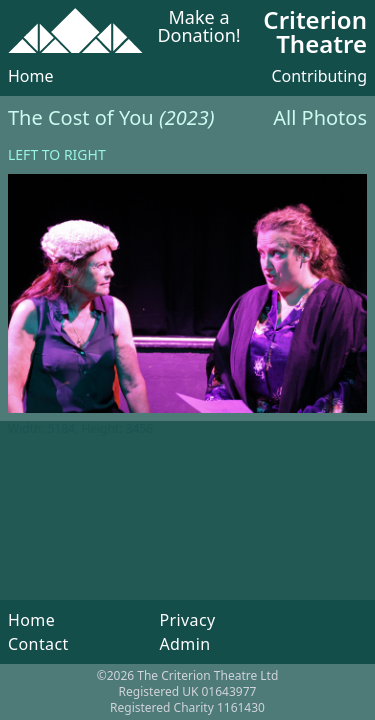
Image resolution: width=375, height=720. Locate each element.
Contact (38, 644)
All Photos (320, 117)
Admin (184, 644)
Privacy (187, 620)
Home (31, 76)
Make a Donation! (198, 27)
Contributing (319, 76)
